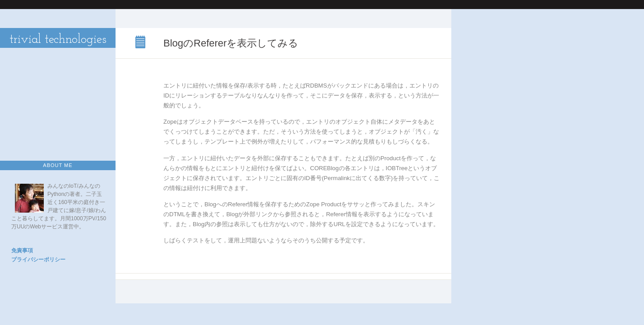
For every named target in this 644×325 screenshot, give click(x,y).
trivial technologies (58, 40)
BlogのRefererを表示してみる (141, 43)
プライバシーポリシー (38, 260)
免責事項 (22, 251)
